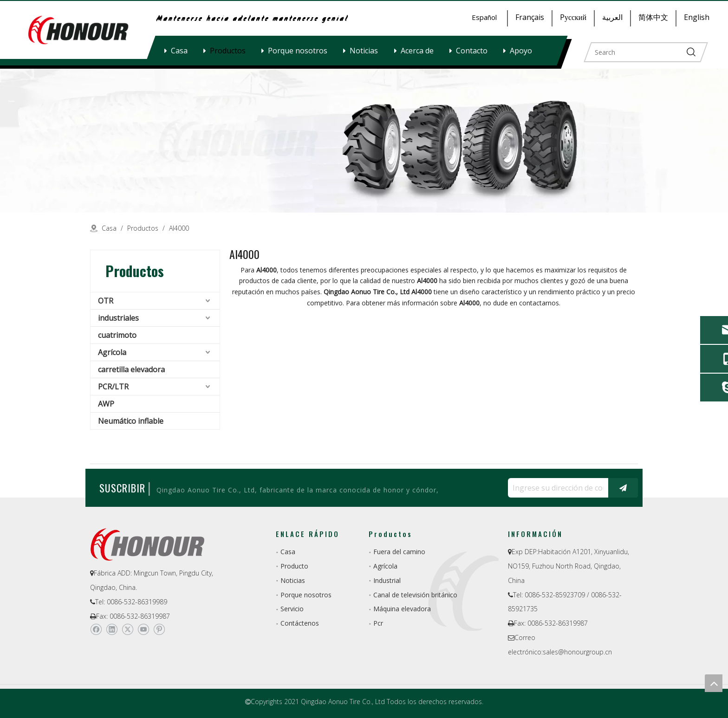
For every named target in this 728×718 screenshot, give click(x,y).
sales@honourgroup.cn (577, 652)
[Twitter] (127, 629)
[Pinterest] (159, 629)
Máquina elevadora (402, 609)
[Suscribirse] (623, 488)
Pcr (378, 623)
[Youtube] (143, 629)
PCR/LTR (113, 387)
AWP (106, 404)
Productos (228, 51)
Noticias (364, 51)
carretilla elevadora (131, 369)
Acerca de (417, 51)
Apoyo (521, 51)
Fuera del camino (399, 552)
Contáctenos (300, 623)
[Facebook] (96, 629)
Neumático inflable (131, 421)
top (714, 683)
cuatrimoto (117, 335)
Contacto (472, 51)
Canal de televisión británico (415, 595)
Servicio (292, 609)
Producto (294, 566)
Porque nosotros (298, 51)
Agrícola (112, 352)
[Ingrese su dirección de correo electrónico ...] (556, 488)
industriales (118, 318)
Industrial (387, 580)
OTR (106, 301)
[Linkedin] (112, 629)
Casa (179, 51)
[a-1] (364, 141)
